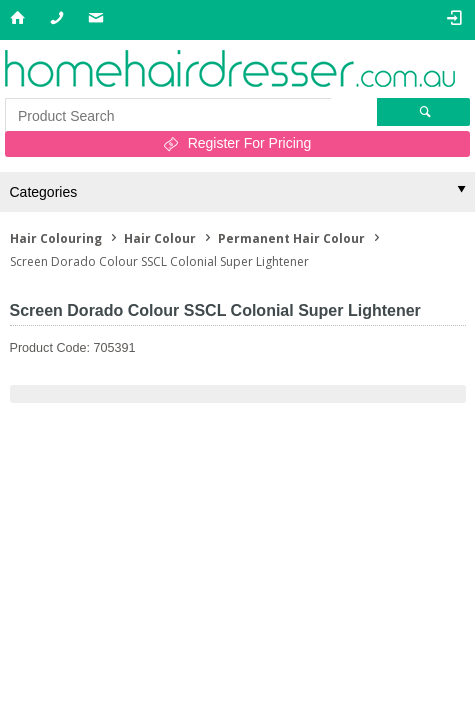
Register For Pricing (250, 143)
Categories (44, 192)
